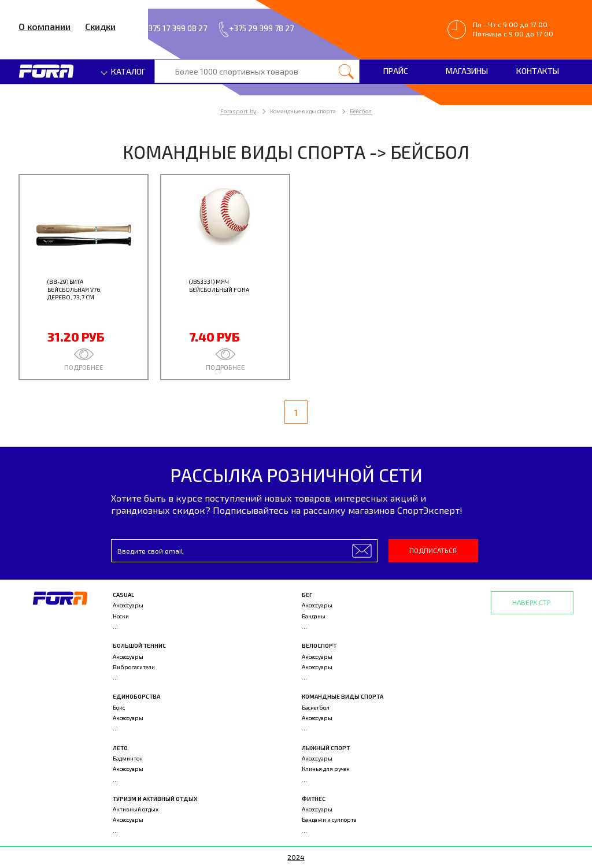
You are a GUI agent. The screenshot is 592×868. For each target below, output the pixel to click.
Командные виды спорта (343, 696)
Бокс (119, 707)
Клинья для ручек (326, 769)
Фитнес (314, 799)
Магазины (467, 71)
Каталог (124, 71)
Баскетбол (316, 707)
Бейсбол (361, 111)
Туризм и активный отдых (155, 799)
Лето (120, 748)
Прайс (396, 71)
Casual (123, 595)
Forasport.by (238, 111)
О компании (45, 26)
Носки (121, 616)
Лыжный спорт (326, 748)
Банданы (314, 616)
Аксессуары (128, 605)
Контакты (538, 71)
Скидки (100, 26)
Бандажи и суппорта (329, 819)
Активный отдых (136, 809)
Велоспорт (319, 646)
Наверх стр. (532, 602)
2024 (296, 857)
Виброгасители (134, 667)
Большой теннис (139, 646)
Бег (307, 595)
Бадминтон (128, 758)
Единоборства (136, 696)
